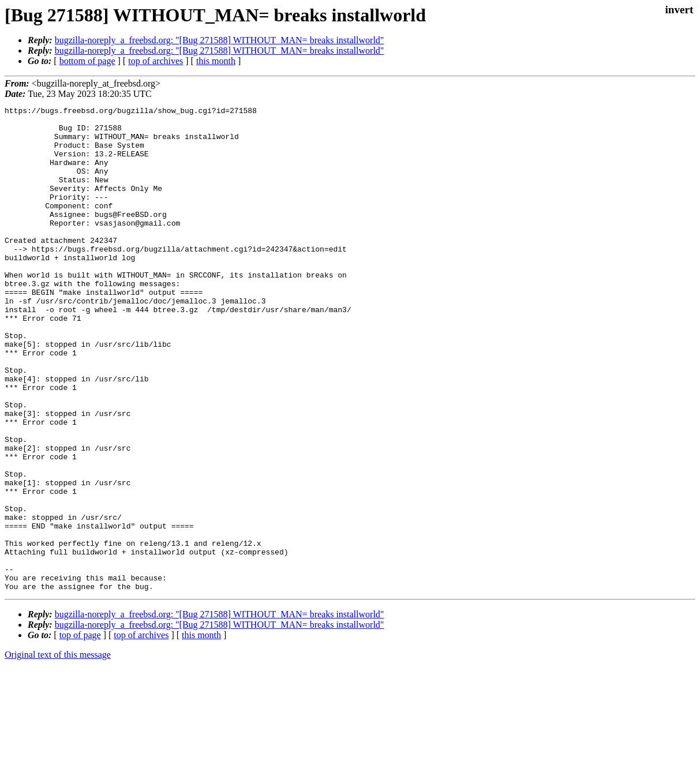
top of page (80, 732)
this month (216, 61)
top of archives (156, 61)
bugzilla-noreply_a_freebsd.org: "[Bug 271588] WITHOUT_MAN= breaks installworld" (220, 40)
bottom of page (87, 61)
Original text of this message (58, 752)
